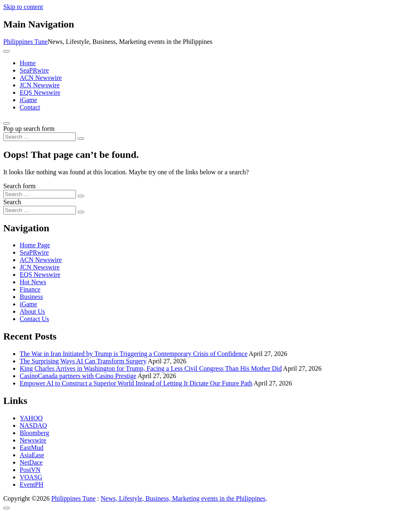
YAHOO (31, 418)
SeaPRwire (34, 70)
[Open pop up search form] (7, 123)
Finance (30, 289)
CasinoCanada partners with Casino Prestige (78, 376)
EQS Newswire (40, 92)
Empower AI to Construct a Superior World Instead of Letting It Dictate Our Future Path (136, 383)
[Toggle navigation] (7, 51)
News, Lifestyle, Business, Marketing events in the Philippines (183, 498)
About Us (32, 311)
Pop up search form (29, 129)
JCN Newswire (40, 85)
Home (28, 63)
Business (31, 297)
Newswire (33, 440)
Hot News (33, 282)
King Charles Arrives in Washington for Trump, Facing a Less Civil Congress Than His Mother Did (151, 368)
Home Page (35, 245)
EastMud (32, 448)
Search (12, 202)
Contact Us (34, 319)
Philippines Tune (25, 42)
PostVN (30, 470)
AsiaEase (32, 455)
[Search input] (40, 137)
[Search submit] (81, 139)
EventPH (32, 484)
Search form (19, 186)
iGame (29, 100)
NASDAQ (33, 425)
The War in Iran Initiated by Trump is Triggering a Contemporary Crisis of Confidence (134, 354)
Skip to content (23, 7)
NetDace (31, 462)
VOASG (31, 477)
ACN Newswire (41, 78)
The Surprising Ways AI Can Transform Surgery (83, 361)
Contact (30, 107)
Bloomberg (34, 433)
